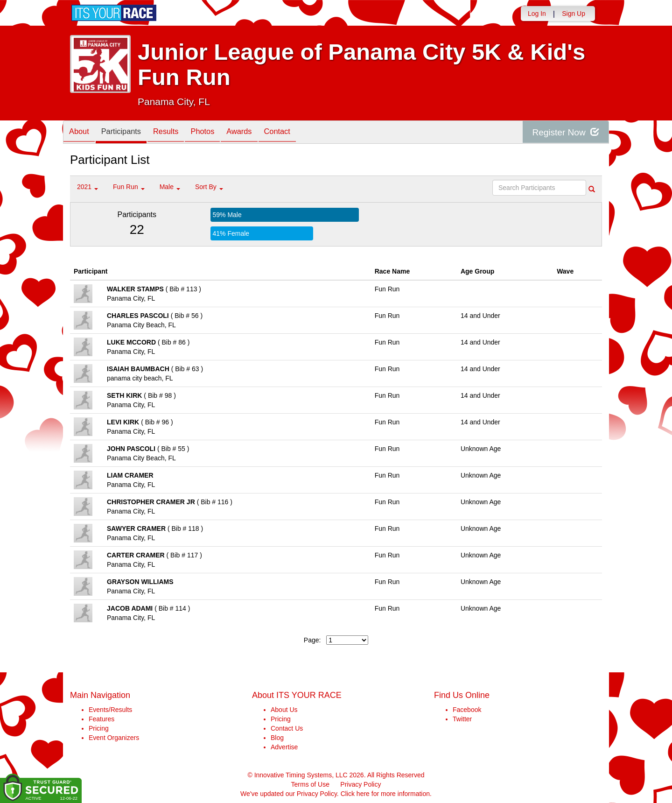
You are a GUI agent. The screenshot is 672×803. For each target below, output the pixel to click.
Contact (296, 133)
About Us (284, 710)
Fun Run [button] (129, 187)
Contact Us (287, 728)
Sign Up (574, 14)
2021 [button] (87, 187)
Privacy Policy (360, 784)
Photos (215, 133)
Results (175, 133)
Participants (126, 133)
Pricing (99, 728)
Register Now (564, 132)
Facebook (467, 710)
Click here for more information (385, 794)
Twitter (462, 719)
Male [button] (170, 187)
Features (101, 719)
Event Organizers (114, 738)
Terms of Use (310, 784)
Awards (255, 133)
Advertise (284, 747)
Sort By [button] (209, 187)
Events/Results (110, 710)
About (81, 133)
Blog (277, 738)
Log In (537, 14)
